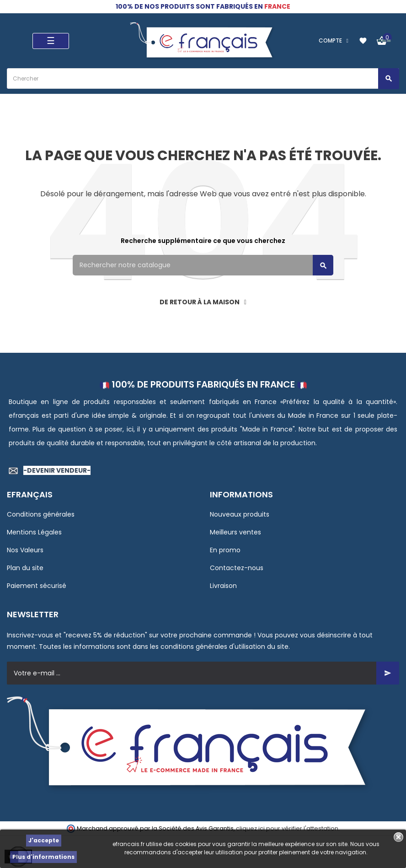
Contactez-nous (237, 568)
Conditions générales (41, 514)
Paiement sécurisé (37, 586)
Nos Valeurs (25, 550)
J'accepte (44, 840)
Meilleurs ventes (235, 532)
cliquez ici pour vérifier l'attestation (287, 828)
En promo (225, 550)
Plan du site (25, 568)
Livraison (223, 586)
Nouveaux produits (240, 514)
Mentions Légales (34, 532)
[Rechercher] (203, 265)
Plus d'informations (43, 857)
